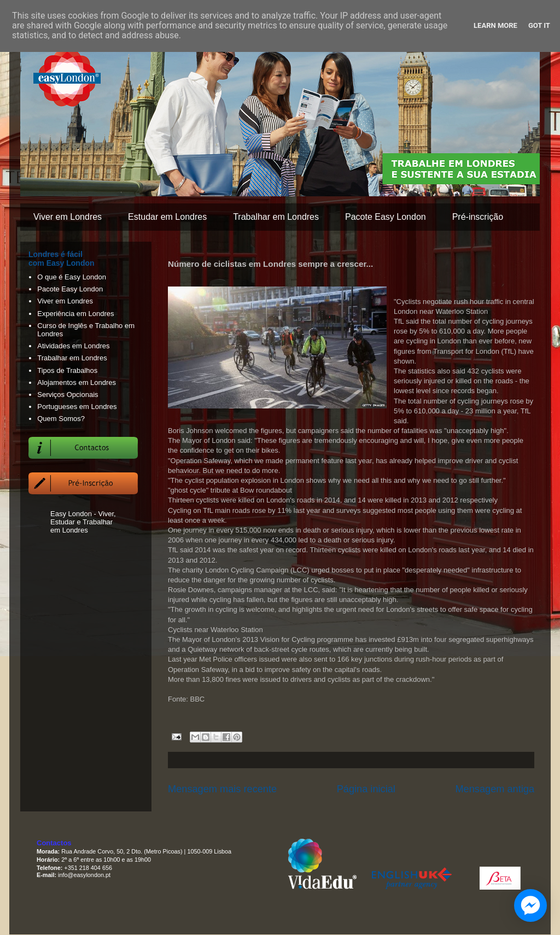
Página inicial (366, 789)
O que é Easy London (72, 277)
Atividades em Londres (73, 346)
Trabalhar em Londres (276, 217)
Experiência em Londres (75, 314)
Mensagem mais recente (222, 789)
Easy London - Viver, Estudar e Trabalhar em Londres (83, 522)
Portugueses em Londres (77, 407)
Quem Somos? (61, 419)
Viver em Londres (68, 217)
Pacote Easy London (386, 217)
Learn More (495, 25)
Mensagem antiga (495, 789)
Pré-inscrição (478, 217)
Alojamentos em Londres (77, 382)
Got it (539, 25)
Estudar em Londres (167, 217)
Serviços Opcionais (68, 395)
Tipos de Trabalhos (67, 370)
